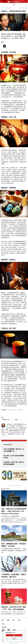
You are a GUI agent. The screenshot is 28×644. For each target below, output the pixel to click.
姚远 (2, 42)
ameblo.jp (4, 436)
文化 (14, 620)
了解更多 (14, 639)
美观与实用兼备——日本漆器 (15, 410)
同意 (14, 635)
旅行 (3, 620)
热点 (19, 620)
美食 (8, 620)
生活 (3, 624)
